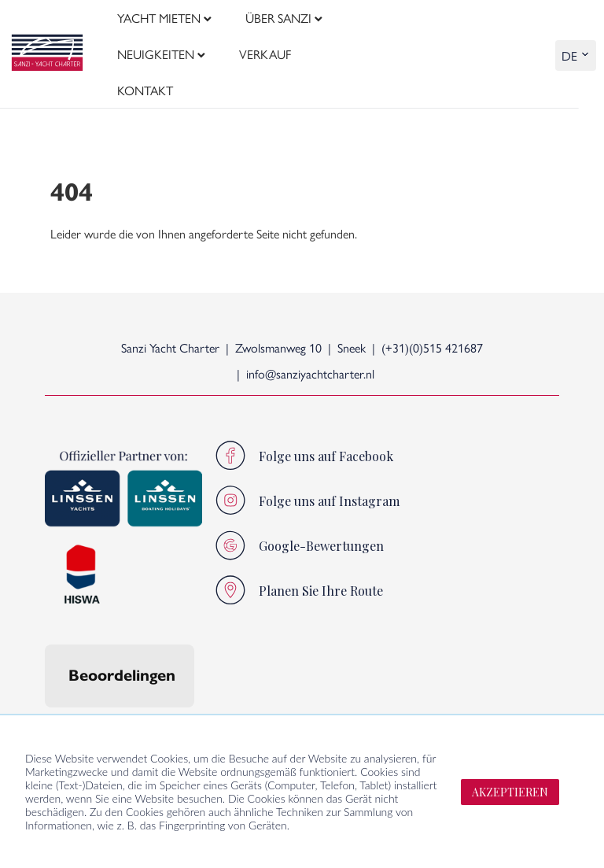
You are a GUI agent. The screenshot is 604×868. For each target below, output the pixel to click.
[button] (45, 678)
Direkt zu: (350, 702)
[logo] (47, 32)
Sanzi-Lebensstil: (186, 702)
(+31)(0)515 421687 (432, 302)
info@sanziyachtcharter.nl (310, 328)
